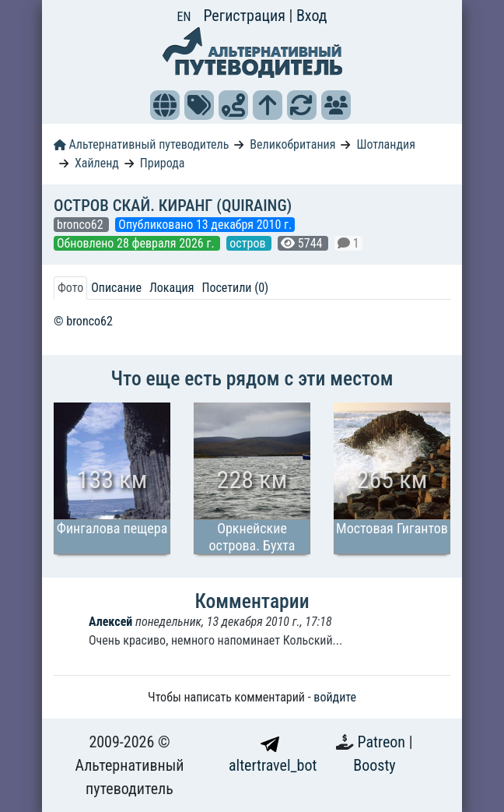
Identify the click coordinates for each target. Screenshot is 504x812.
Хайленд (97, 163)
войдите (335, 697)
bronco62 (81, 225)
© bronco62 (83, 321)
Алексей (110, 622)
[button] (165, 105)
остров (249, 243)
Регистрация (246, 16)
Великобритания (292, 144)
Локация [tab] (172, 288)
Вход (312, 16)
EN (184, 17)
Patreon (383, 742)
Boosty (374, 765)
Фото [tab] (70, 288)
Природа (163, 163)
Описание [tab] (116, 288)
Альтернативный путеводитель (141, 144)
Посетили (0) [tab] (235, 288)
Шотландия (385, 144)
